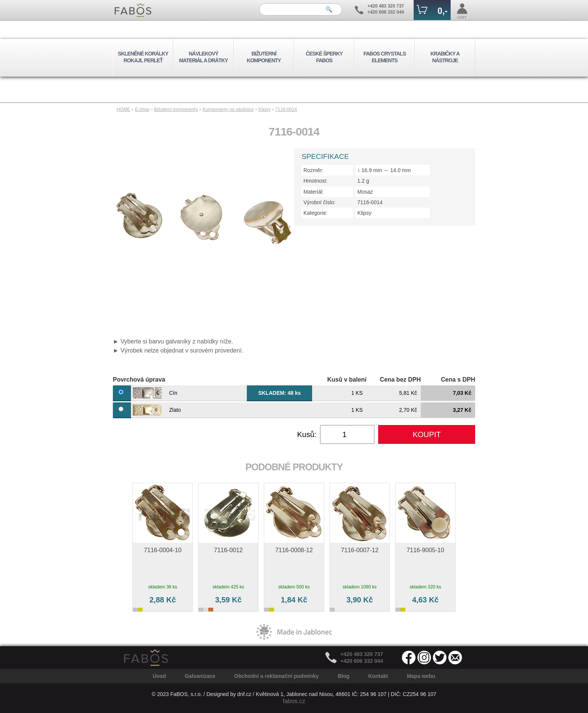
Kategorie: (316, 213)
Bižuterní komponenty (176, 109)
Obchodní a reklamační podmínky (277, 676)
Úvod (159, 676)
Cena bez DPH (400, 380)
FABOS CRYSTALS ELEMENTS (385, 57)
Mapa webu (421, 676)
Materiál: (314, 192)
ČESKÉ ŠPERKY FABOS (324, 57)
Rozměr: (313, 170)
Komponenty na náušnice (228, 109)
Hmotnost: (316, 181)
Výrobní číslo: (319, 202)
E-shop (142, 109)
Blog (344, 676)
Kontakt (378, 676)
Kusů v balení (347, 380)
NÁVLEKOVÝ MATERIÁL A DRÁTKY (203, 57)
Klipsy (265, 109)
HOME (123, 109)
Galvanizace (200, 676)
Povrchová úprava (139, 380)
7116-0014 (286, 109)
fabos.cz (294, 701)
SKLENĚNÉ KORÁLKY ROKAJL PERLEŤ (143, 57)
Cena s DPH (458, 380)
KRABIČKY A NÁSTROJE (445, 57)
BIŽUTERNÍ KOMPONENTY (264, 57)
